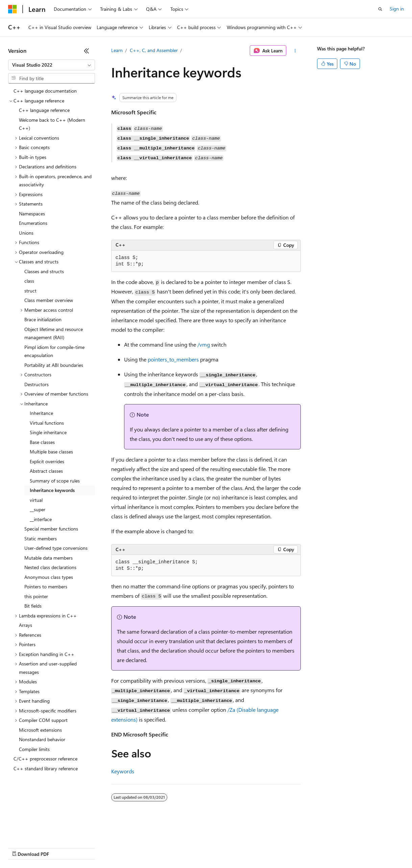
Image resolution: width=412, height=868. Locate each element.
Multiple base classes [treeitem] (51, 452)
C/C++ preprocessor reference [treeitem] (45, 759)
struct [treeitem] (30, 291)
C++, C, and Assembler (154, 50)
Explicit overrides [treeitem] (47, 461)
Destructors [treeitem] (37, 384)
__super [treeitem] (38, 509)
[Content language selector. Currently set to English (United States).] (39, 831)
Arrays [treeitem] (26, 625)
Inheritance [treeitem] (41, 413)
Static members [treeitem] (41, 538)
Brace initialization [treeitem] (43, 319)
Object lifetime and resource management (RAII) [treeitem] (54, 333)
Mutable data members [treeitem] (49, 558)
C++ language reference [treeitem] (44, 110)
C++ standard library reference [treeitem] (46, 768)
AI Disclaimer (22, 848)
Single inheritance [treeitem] (48, 432)
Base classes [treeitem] (42, 442)
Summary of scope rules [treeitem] (55, 481)
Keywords (123, 771)
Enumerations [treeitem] (33, 223)
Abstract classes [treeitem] (46, 471)
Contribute (121, 848)
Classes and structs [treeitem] (44, 271)
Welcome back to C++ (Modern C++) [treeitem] (52, 124)
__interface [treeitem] (41, 519)
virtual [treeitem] (36, 500)
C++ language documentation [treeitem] (45, 91)
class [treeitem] (29, 281)
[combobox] (52, 65)
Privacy (148, 848)
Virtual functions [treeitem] (47, 423)
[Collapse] (87, 51)
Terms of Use (247, 848)
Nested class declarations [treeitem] (50, 567)
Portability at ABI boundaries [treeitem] (54, 365)
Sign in (397, 9)
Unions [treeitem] (26, 233)
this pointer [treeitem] (36, 596)
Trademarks (280, 848)
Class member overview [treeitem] (49, 300)
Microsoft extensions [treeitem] (40, 730)
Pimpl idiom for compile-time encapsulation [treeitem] (54, 351)
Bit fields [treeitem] (33, 606)
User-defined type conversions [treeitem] (56, 548)
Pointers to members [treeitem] (46, 587)
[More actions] (295, 51)
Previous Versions (61, 848)
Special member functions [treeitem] (51, 529)
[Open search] (380, 9)
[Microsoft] (13, 9)
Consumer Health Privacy (194, 848)
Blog (92, 848)
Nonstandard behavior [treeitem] (42, 739)
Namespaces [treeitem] (32, 214)
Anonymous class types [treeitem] (49, 577)
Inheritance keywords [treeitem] (52, 490)
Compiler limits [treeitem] (34, 749)
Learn (117, 50)
